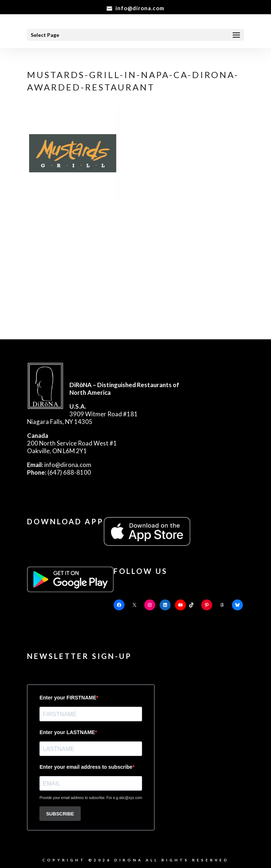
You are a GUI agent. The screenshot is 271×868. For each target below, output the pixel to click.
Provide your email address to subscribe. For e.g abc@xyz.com (91, 798)
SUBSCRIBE (60, 814)
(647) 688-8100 (59, 472)
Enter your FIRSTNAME (68, 698)
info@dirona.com (59, 465)
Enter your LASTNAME (67, 732)
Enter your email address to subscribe (86, 767)
